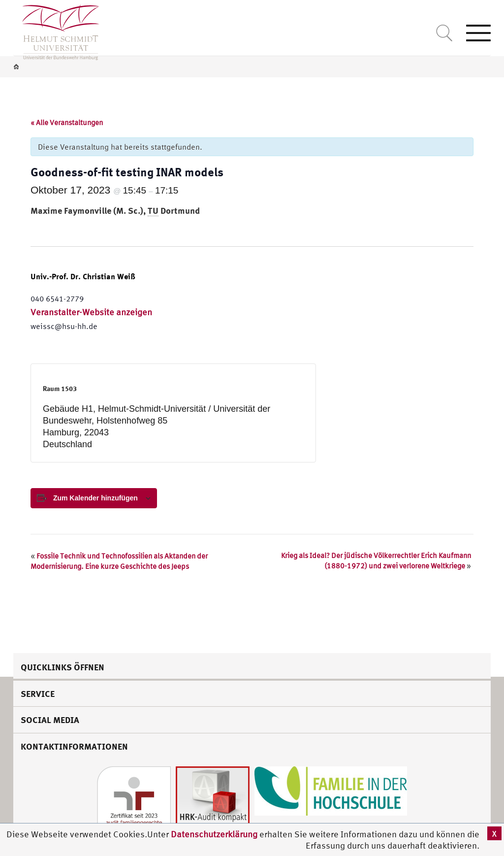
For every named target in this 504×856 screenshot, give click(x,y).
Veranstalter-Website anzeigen (91, 312)
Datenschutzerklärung (214, 834)
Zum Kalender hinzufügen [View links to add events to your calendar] (95, 498)
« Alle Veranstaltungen (67, 122)
